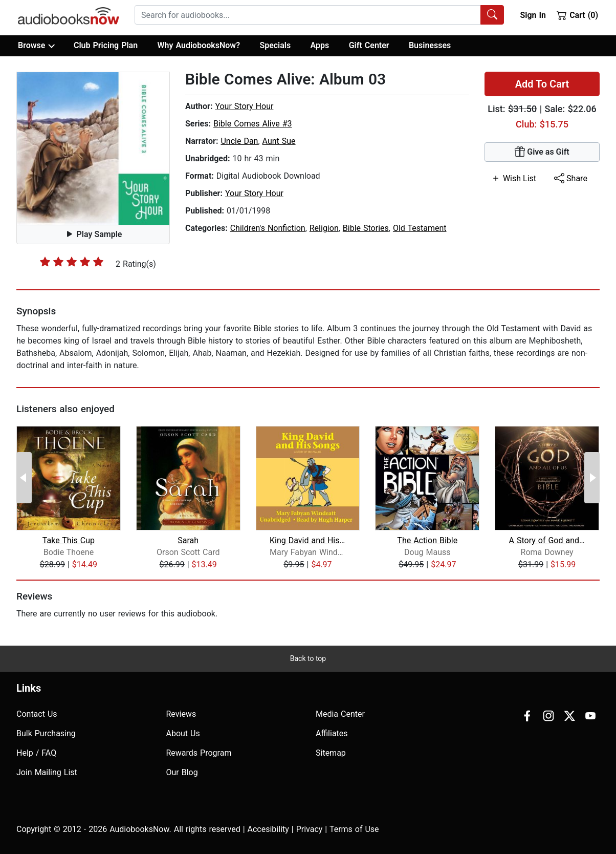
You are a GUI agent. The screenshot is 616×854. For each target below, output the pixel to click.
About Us (183, 733)
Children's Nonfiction (268, 228)
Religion (324, 228)
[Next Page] (592, 478)
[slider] (72, 262)
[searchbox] (308, 15)
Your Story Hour (244, 106)
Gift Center (369, 45)
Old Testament (420, 228)
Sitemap (331, 753)
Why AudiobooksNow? (199, 45)
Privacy (310, 829)
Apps (320, 45)
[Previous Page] (24, 478)
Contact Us (37, 714)
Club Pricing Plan (106, 45)
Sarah (188, 540)
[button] (93, 148)
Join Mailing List (47, 772)
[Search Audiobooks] (492, 15)
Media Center (340, 714)
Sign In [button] (533, 15)
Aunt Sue (279, 141)
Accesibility (268, 829)
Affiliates (332, 733)
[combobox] (319, 15)
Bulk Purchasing (46, 733)
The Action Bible (427, 540)
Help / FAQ (36, 753)
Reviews (181, 714)
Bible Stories (366, 228)
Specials (275, 45)
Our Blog (182, 772)
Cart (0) (577, 15)
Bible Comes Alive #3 (253, 124)
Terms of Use (354, 829)
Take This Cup (69, 540)
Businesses (430, 45)
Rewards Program (199, 753)
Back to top (308, 658)
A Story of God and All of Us (547, 540)
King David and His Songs (308, 540)
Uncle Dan (239, 141)
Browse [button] (36, 46)
